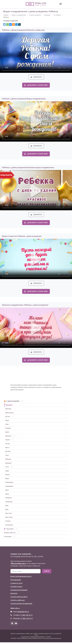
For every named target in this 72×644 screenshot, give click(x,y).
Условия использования (19, 592)
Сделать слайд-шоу (18, 602)
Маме (7, 422)
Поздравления (16, 581)
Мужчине (8, 410)
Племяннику (9, 488)
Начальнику (9, 527)
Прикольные (9, 414)
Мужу (7, 496)
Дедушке (8, 465)
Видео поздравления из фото (21, 578)
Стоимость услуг (16, 585)
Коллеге (8, 523)
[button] (22, 403)
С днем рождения (14, 403)
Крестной (8, 515)
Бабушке (8, 461)
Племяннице (9, 484)
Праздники (11, 530)
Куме (7, 507)
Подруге (8, 430)
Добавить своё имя (36, 85)
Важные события (12, 534)
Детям (10, 418)
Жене (7, 492)
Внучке (8, 476)
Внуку (7, 480)
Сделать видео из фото (19, 598)
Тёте (9, 468)
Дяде (7, 472)
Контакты (14, 595)
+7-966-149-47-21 (27, 620)
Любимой (8, 499)
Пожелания (10, 538)
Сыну (7, 457)
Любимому (9, 503)
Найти (47, 573)
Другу (7, 434)
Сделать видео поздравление (21, 605)
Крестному (9, 519)
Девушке (11, 437)
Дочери (8, 453)
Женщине (9, 406)
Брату (7, 449)
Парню (10, 441)
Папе (7, 426)
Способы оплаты (16, 588)
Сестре (8, 445)
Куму (7, 511)
